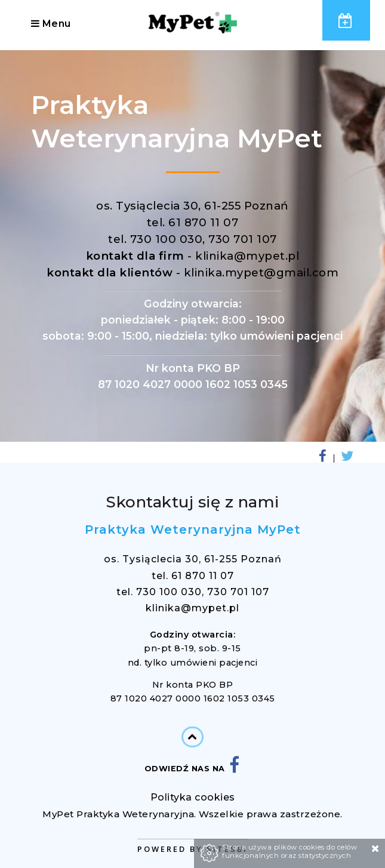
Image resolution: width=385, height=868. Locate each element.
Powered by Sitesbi (192, 849)
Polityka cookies (193, 797)
